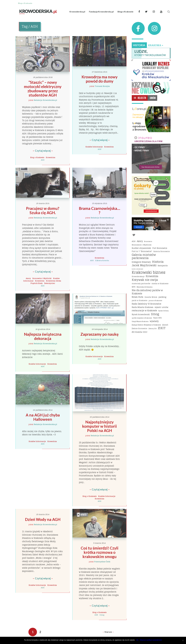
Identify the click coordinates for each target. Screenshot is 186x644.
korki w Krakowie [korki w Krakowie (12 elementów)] (137, 269)
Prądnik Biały (37, 283)
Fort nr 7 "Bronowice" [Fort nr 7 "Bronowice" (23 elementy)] (142, 251)
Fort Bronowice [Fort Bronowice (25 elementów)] (160, 248)
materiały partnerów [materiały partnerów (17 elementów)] (141, 284)
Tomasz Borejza (102, 86)
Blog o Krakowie (125, 12)
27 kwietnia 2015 (100, 72)
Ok (137, 640)
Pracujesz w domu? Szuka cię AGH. (43, 210)
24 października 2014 (43, 410)
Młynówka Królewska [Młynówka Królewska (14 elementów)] (145, 287)
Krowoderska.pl (77, 12)
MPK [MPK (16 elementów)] (134, 287)
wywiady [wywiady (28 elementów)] (154, 321)
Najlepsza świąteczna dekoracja (43, 336)
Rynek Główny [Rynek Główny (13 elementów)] (163, 311)
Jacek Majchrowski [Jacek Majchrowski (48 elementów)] (144, 265)
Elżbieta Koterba (102, 261)
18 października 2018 (43, 77)
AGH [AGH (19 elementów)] (134, 241)
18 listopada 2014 (100, 329)
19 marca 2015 (43, 203)
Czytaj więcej (43, 151)
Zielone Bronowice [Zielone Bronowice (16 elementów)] (139, 329)
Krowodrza (51, 157)
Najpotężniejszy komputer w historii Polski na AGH (100, 426)
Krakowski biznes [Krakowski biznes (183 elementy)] (149, 272)
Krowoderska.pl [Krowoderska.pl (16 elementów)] (138, 277)
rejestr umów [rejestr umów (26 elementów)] (161, 307)
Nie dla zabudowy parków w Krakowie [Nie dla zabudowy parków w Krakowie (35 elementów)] (147, 292)
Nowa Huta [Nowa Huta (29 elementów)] (137, 297)
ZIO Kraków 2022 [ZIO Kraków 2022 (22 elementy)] (140, 332)
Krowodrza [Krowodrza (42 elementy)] (152, 276)
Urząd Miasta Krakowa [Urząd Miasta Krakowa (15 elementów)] (140, 321)
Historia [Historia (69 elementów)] (158, 262)
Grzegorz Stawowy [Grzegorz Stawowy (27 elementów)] (141, 262)
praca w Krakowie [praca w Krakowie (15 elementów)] (155, 301)
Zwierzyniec (50, 283)
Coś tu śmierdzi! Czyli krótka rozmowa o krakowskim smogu (100, 552)
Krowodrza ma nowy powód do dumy (100, 79)
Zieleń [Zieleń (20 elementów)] (165, 325)
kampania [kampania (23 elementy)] (163, 266)
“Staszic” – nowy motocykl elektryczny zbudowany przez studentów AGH (43, 89)
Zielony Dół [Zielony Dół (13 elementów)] (153, 329)
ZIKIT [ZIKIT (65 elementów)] (162, 328)
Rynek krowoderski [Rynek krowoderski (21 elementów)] (141, 315)
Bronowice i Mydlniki (42, 278)
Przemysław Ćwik (102, 562)
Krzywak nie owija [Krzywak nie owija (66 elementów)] (145, 280)
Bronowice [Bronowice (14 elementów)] (148, 241)
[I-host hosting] (151, 224)
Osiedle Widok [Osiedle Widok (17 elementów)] (151, 297)
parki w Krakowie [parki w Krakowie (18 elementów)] (140, 300)
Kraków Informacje (94, 147)
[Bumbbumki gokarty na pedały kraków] (151, 195)
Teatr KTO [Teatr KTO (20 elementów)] (157, 318)
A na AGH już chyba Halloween (43, 417)
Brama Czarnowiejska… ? (100, 210)
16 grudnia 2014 (43, 329)
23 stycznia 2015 (100, 203)
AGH (43, 160)
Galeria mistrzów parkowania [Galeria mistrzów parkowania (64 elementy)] (144, 257)
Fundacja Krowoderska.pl (101, 12)
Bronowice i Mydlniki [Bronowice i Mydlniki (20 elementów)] (142, 245)
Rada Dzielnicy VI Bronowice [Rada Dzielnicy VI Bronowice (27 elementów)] (146, 304)
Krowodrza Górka (54, 281)
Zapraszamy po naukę (100, 334)
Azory (28, 278)
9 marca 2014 (100, 543)
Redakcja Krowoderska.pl (45, 100)
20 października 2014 (100, 417)
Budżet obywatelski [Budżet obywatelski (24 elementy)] (141, 248)
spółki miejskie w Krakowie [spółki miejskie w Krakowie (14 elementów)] (142, 318)
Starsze (108, 632)
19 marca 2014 (43, 514)
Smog (102, 615)
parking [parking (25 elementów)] (162, 297)
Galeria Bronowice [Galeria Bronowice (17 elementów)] (162, 251)
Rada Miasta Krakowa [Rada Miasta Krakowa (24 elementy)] (143, 307)
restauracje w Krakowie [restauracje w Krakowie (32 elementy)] (144, 311)
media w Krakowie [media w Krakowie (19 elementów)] (160, 284)
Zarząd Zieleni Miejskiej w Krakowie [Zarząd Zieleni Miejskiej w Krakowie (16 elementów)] (146, 325)
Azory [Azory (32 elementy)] (140, 241)
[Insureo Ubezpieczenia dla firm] (151, 154)
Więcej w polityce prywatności (151, 640)
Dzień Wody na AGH (43, 519)
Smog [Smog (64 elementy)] (155, 314)
